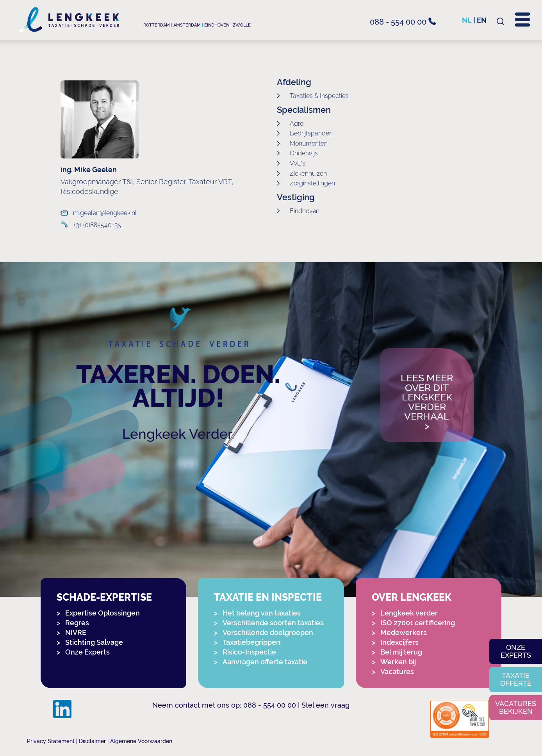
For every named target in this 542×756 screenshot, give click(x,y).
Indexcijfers (399, 642)
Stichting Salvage (94, 642)
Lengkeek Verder (177, 434)
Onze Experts (87, 652)
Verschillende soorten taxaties (273, 623)
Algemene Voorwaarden (141, 741)
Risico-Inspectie (249, 652)
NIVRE (76, 632)
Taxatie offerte (516, 679)
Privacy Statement (51, 741)
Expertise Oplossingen (103, 613)
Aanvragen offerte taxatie (265, 662)
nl (467, 20)
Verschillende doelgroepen (268, 632)
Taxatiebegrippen (251, 642)
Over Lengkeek (412, 597)
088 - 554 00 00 (403, 22)
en (482, 20)
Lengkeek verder (409, 613)
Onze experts (516, 651)
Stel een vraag (325, 705)
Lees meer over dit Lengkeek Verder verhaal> (427, 402)
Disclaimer (92, 741)
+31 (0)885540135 (97, 225)
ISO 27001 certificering (418, 623)
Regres (77, 623)
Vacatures (397, 672)
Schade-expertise (104, 597)
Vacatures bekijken (516, 707)
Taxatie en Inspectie (268, 597)
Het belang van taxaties (262, 613)
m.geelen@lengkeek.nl (105, 213)
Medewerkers (404, 632)
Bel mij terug (401, 652)
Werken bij (398, 662)
